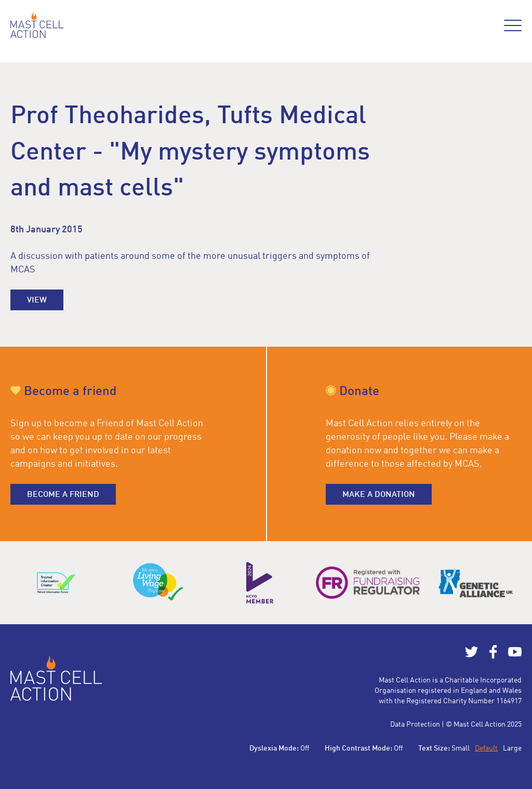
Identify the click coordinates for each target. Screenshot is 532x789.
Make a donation (379, 495)
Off (305, 748)
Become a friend (63, 495)
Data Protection (415, 725)
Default (486, 748)
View (37, 300)
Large (512, 748)
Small (461, 748)
